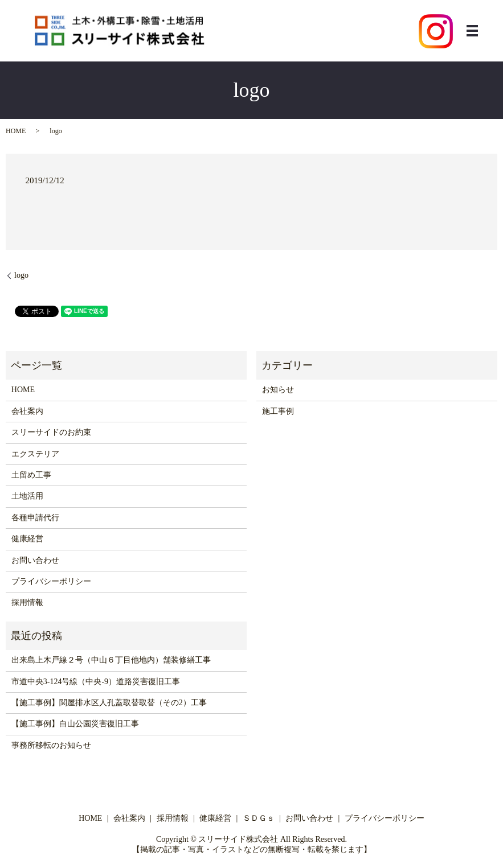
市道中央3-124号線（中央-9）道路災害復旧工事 (96, 682)
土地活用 (27, 496)
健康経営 (27, 539)
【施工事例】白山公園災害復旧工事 (75, 724)
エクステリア (35, 454)
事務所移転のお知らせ (51, 745)
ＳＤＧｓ (259, 818)
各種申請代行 (35, 518)
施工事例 (278, 411)
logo (21, 275)
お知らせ (278, 390)
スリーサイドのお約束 (51, 432)
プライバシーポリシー (51, 581)
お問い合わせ (35, 560)
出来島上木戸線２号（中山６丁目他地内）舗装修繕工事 (111, 660)
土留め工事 (31, 475)
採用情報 (27, 602)
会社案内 (27, 411)
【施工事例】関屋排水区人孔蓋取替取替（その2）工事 (109, 703)
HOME (16, 131)
